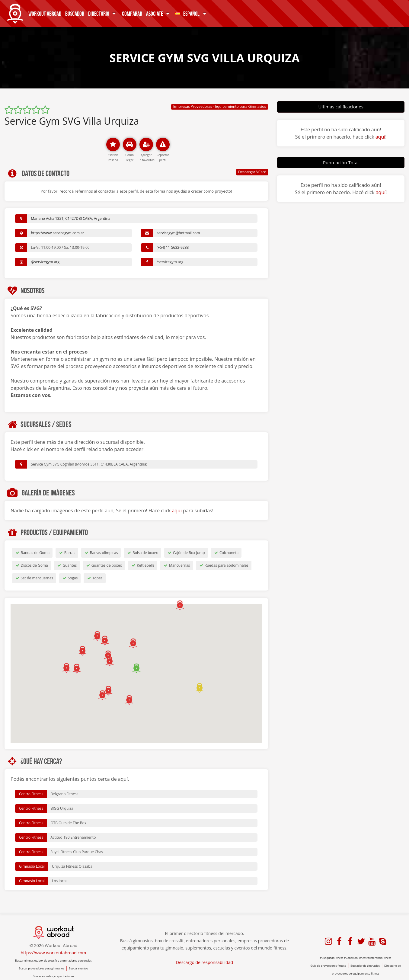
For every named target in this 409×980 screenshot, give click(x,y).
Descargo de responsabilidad (204, 962)
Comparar (132, 13)
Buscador (75, 13)
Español (192, 13)
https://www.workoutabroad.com (53, 953)
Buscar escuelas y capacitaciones (53, 976)
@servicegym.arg (45, 262)
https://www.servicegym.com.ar (57, 233)
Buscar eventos (78, 968)
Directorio (103, 13)
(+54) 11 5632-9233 (173, 247)
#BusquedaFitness (332, 958)
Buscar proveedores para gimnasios (41, 968)
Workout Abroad (45, 13)
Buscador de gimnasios (365, 966)
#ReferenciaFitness (379, 958)
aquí (177, 511)
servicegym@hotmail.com (178, 233)
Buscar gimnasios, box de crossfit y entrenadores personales (53, 961)
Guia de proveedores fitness (328, 966)
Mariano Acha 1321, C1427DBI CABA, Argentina (70, 218)
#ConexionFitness (355, 958)
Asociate (159, 13)
